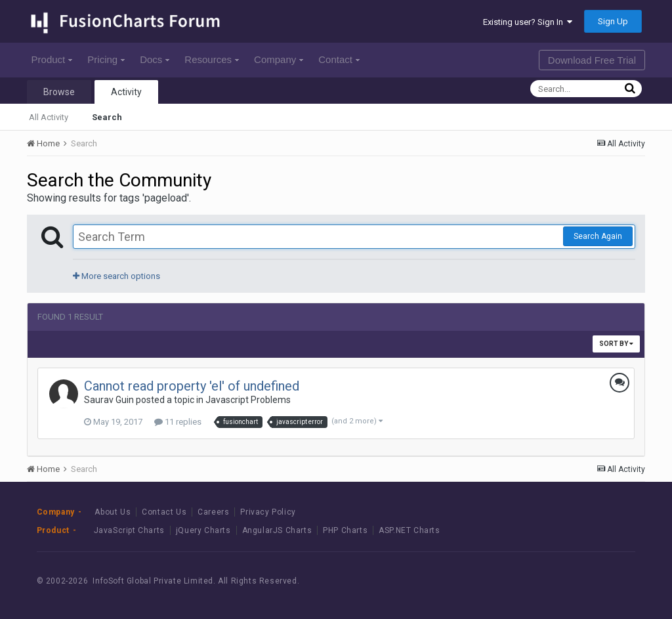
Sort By (616, 344)
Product (52, 59)
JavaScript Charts (129, 530)
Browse (59, 92)
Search (107, 117)
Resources (212, 59)
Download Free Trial (592, 60)
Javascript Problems (248, 400)
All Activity (49, 117)
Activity (126, 92)
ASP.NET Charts (409, 530)
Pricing (106, 59)
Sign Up (613, 21)
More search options (116, 276)
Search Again (598, 236)
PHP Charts (345, 530)
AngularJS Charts (277, 530)
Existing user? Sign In (528, 22)
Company (279, 59)
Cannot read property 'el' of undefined (192, 386)
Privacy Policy (268, 512)
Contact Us (164, 512)
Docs (155, 59)
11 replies (178, 422)
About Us (113, 512)
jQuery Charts (203, 530)
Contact (339, 59)
